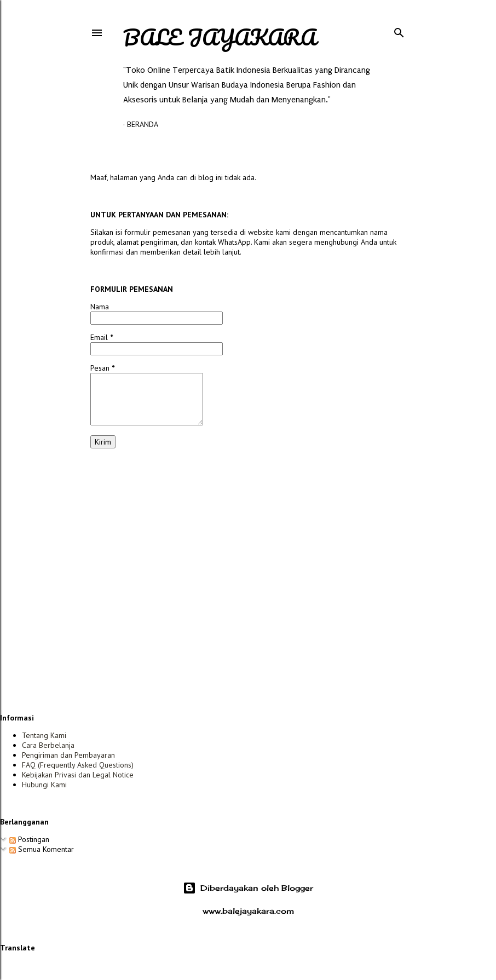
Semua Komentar (42, 849)
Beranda (143, 124)
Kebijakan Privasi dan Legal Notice (78, 775)
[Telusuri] (399, 30)
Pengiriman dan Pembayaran (68, 755)
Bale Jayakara (220, 37)
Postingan (29, 839)
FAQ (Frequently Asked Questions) (78, 765)
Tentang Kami (44, 735)
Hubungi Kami (44, 785)
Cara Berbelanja (48, 745)
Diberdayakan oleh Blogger (248, 888)
